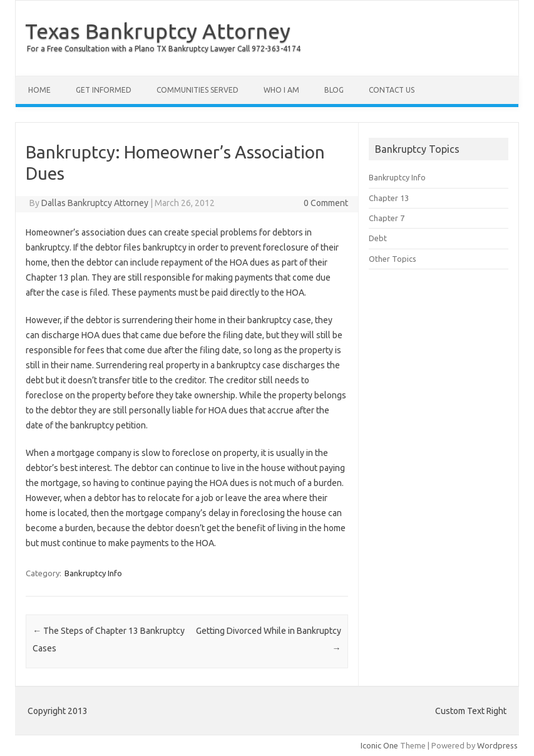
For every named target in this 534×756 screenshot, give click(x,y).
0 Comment (326, 203)
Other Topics (393, 259)
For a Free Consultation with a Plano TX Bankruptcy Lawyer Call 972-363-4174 (164, 49)
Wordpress (497, 745)
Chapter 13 (389, 198)
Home (39, 90)
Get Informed (104, 90)
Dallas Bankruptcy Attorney (95, 203)
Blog (334, 90)
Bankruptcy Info (93, 573)
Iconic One (379, 745)
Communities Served (198, 90)
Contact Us (392, 90)
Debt (378, 238)
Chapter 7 (387, 218)
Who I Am (281, 90)
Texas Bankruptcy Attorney (158, 31)
